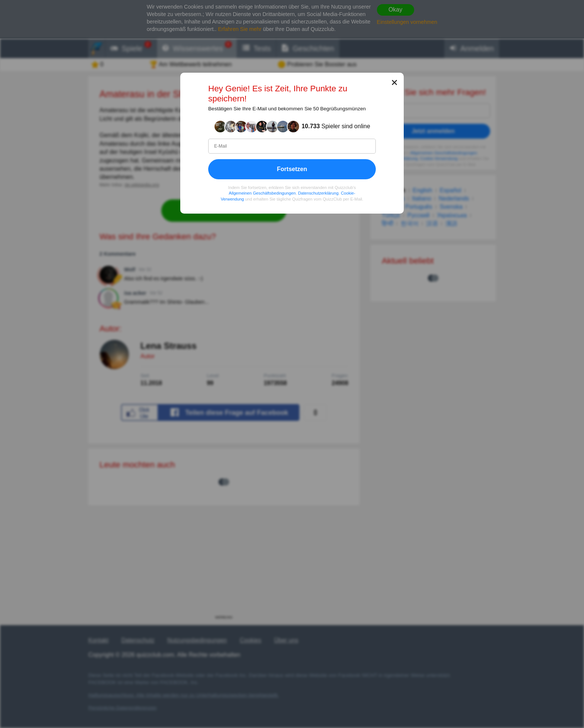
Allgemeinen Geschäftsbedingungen (262, 193)
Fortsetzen (292, 169)
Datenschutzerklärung (318, 193)
